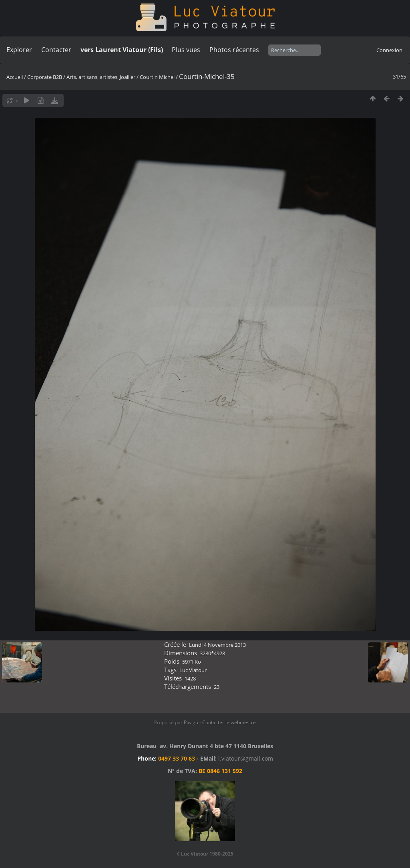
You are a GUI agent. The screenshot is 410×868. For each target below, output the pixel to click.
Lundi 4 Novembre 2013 (217, 645)
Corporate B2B (45, 77)
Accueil (15, 77)
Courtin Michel (157, 77)
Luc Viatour (193, 670)
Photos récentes (234, 50)
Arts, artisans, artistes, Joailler (101, 77)
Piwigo (191, 722)
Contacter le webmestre (229, 722)
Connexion (389, 50)
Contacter (56, 50)
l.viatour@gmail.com (246, 758)
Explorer (19, 50)
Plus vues (186, 50)
